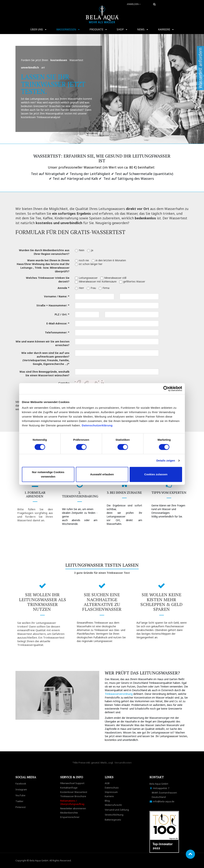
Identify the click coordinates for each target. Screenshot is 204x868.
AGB (107, 783)
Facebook (21, 784)
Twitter (19, 801)
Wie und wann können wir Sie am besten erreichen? (43, 343)
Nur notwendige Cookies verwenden (48, 474)
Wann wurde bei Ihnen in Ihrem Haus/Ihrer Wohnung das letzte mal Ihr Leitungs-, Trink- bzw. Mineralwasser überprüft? (43, 266)
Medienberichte (69, 813)
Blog (107, 801)
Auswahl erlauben (102, 474)
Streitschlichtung (114, 815)
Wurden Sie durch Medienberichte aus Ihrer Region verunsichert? (44, 252)
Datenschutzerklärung (98, 425)
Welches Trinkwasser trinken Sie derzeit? (48, 280)
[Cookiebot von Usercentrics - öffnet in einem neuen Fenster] (166, 389)
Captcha (64, 383)
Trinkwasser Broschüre (73, 796)
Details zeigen (166, 460)
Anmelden (134, 4)
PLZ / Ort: (61, 314)
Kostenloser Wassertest (74, 792)
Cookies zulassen (156, 474)
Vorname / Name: (56, 296)
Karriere (109, 796)
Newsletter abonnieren (73, 808)
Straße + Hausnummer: (52, 305)
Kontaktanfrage (69, 788)
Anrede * (64, 288)
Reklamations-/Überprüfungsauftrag (72, 802)
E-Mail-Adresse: (57, 323)
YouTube (20, 795)
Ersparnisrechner (70, 817)
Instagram (21, 789)
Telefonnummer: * (57, 332)
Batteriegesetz (113, 820)
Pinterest (21, 807)
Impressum (111, 792)
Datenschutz (112, 788)
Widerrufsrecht (113, 805)
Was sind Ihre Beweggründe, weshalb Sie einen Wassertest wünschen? (44, 373)
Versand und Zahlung (117, 810)
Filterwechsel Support (72, 783)
